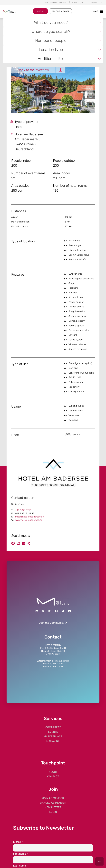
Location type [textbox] (51, 50)
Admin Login (77, 2)
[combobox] (53, 22)
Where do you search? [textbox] (51, 31)
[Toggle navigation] (98, 11)
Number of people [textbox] (51, 40)
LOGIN (40, 11)
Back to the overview (33, 70)
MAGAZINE (53, 741)
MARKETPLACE (53, 736)
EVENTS (53, 732)
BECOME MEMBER (61, 11)
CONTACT (53, 776)
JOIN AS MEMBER (53, 798)
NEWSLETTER (53, 807)
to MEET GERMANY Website (54, 2)
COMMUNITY (53, 727)
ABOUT (53, 772)
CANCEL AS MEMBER (53, 803)
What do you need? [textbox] (51, 22)
